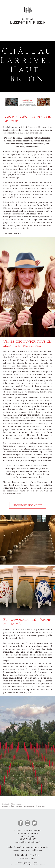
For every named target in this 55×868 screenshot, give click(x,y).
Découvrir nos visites (28, 505)
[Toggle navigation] (27, 37)
